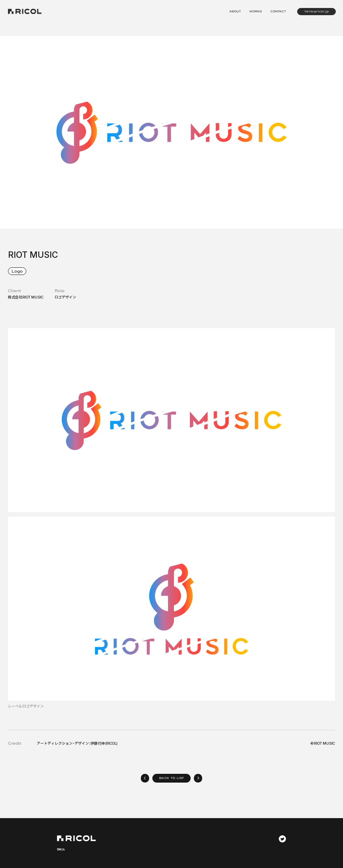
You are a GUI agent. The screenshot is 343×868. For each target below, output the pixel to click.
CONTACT (278, 11)
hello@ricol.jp (317, 11)
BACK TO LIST (172, 778)
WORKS (255, 11)
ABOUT (235, 11)
